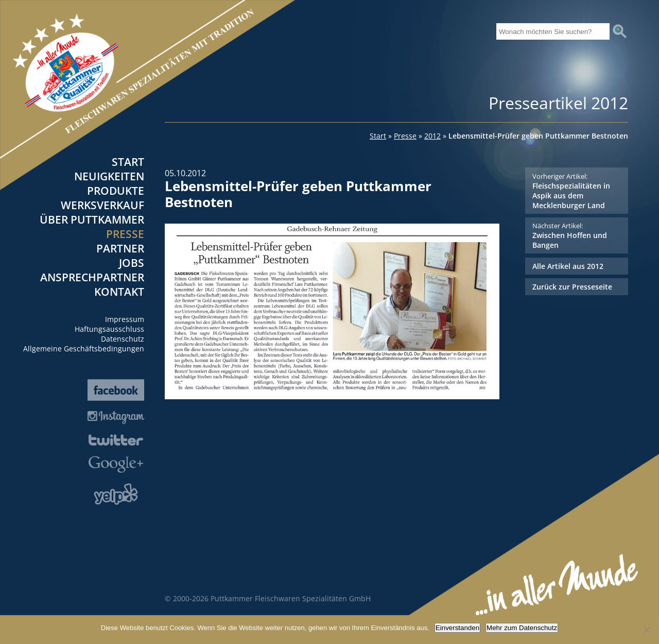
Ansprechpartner (92, 277)
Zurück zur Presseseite (572, 287)
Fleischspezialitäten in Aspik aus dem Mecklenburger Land (576, 191)
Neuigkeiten (109, 176)
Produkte (116, 191)
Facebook (116, 390)
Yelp (116, 494)
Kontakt (119, 292)
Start (128, 162)
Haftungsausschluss (109, 329)
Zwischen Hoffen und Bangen (576, 235)
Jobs (132, 263)
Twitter (116, 440)
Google (116, 464)
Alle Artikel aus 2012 (568, 266)
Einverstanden (457, 628)
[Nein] (646, 630)
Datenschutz (123, 339)
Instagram (116, 418)
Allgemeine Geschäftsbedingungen (84, 349)
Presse (125, 234)
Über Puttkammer (92, 219)
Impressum (125, 319)
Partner (120, 248)
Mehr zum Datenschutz (522, 628)
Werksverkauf (102, 205)
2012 (432, 136)
